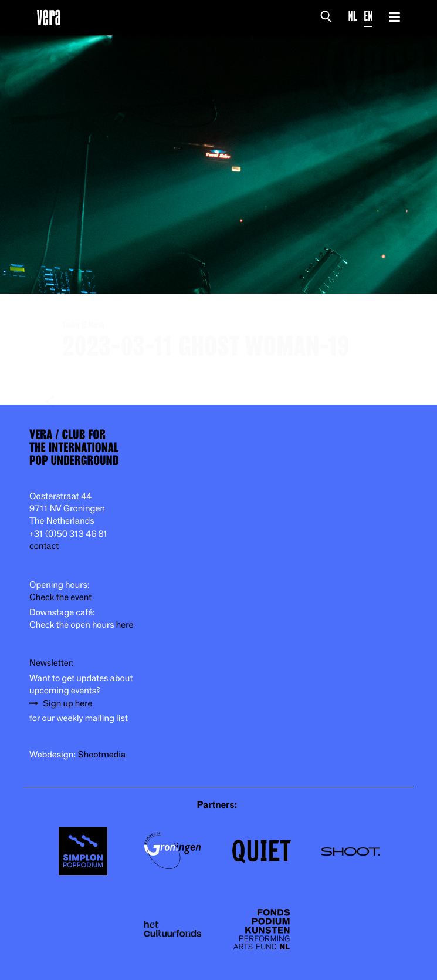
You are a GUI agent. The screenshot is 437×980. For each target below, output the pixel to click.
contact (44, 546)
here (125, 625)
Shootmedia (102, 755)
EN (368, 16)
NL (353, 16)
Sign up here (67, 704)
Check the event (60, 597)
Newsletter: (52, 663)
